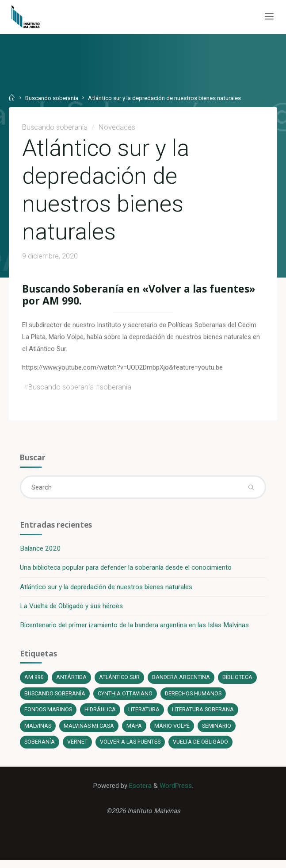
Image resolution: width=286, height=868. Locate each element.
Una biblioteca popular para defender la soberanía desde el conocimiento (126, 573)
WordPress (176, 793)
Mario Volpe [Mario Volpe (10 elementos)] (174, 732)
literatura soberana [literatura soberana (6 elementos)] (204, 716)
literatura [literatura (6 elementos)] (145, 716)
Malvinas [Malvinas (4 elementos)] (38, 732)
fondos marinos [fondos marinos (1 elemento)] (49, 716)
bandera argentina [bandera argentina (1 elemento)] (182, 683)
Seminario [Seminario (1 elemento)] (218, 732)
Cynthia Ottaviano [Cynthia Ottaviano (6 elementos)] (126, 700)
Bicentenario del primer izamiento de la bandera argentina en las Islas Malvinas (135, 630)
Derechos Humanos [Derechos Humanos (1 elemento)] (194, 700)
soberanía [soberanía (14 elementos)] (40, 748)
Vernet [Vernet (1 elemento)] (78, 748)
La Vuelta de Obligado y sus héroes (72, 611)
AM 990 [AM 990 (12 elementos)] (34, 683)
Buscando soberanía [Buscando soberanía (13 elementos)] (55, 700)
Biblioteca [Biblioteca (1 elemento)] (238, 683)
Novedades (117, 127)
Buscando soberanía (52, 98)
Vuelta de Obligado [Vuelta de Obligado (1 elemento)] (202, 748)
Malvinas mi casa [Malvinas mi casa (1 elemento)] (90, 732)
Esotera (139, 793)
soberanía (116, 390)
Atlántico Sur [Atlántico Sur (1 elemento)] (120, 683)
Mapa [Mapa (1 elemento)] (135, 732)
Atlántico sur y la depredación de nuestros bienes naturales (107, 592)
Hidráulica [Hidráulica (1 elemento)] (101, 716)
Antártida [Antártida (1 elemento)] (72, 683)
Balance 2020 (41, 553)
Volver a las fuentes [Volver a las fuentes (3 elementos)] (131, 748)
